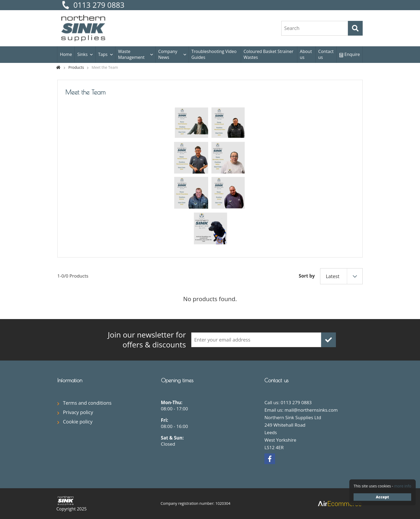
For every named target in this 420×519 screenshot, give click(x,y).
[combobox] (341, 276)
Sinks (82, 54)
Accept (382, 497)
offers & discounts (135, 340)
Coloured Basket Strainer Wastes (268, 54)
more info (403, 486)
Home (66, 54)
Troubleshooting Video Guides (214, 54)
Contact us (326, 54)
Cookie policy (78, 422)
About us (306, 54)
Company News (168, 54)
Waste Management (131, 54)
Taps (103, 54)
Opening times (177, 380)
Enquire (350, 54)
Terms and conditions (87, 403)
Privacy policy (78, 412)
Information (70, 380)
